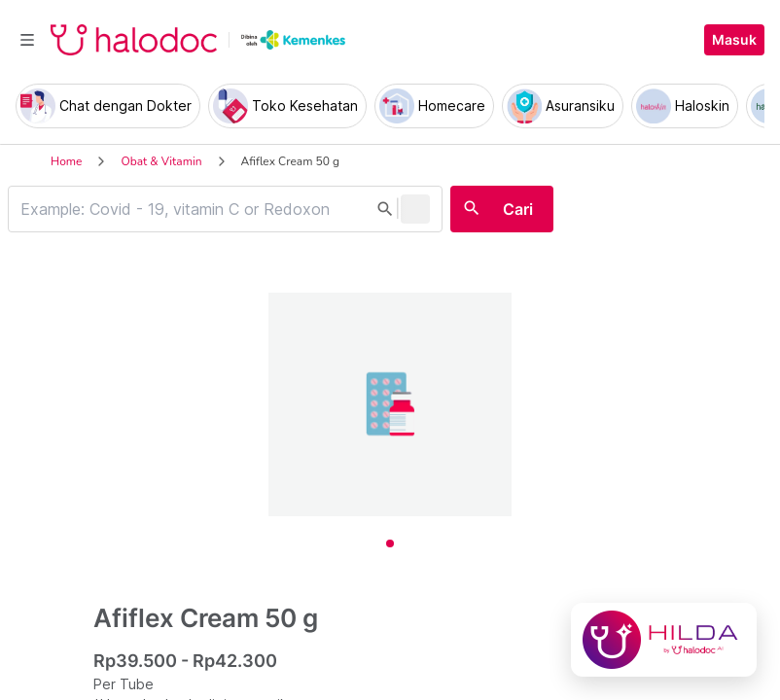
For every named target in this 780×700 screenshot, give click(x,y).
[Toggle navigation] (27, 40)
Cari (518, 209)
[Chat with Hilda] (664, 640)
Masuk (734, 40)
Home (66, 161)
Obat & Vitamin (161, 161)
